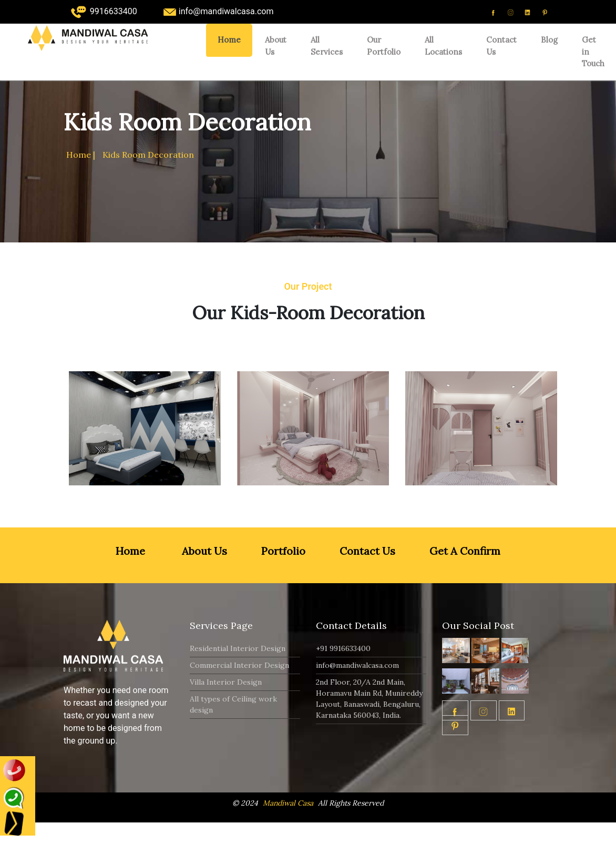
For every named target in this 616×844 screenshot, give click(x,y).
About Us (276, 46)
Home (229, 40)
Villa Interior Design (226, 682)
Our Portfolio (384, 46)
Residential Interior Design (238, 648)
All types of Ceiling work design (233, 704)
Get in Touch (593, 52)
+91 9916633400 (343, 648)
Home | (81, 155)
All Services (327, 46)
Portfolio (282, 551)
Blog (549, 40)
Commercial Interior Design (239, 665)
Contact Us (501, 46)
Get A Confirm (464, 551)
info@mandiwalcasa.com (357, 665)
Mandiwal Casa (288, 803)
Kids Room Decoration (148, 155)
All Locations (443, 46)
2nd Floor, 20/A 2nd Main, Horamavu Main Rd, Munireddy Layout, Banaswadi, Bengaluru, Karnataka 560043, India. (369, 699)
